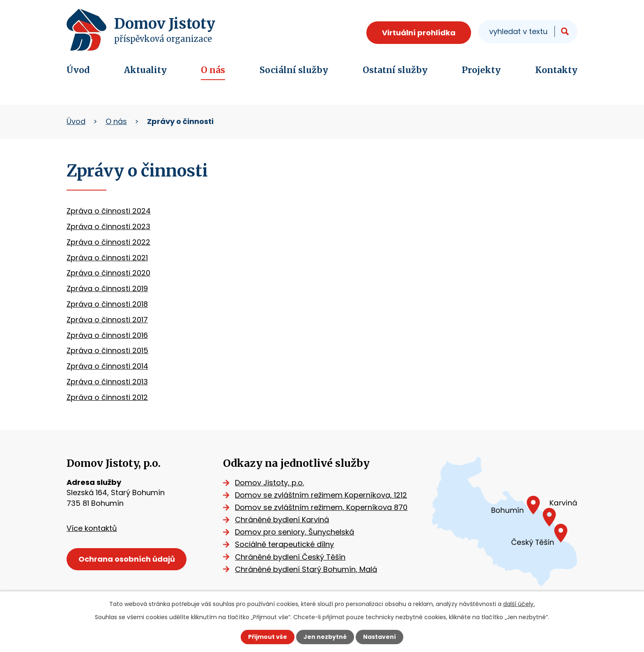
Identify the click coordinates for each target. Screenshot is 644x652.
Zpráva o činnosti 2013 (107, 382)
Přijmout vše (268, 637)
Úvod (78, 70)
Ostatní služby (395, 70)
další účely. (519, 604)
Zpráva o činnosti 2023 (108, 226)
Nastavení (379, 637)
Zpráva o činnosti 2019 (107, 288)
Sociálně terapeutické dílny (284, 544)
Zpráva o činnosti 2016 (107, 335)
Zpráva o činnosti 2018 (107, 304)
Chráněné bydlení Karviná (282, 520)
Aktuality (145, 70)
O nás (213, 70)
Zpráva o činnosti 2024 (109, 211)
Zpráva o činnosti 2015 (107, 350)
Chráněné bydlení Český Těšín (290, 557)
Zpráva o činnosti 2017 (107, 320)
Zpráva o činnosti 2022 (108, 242)
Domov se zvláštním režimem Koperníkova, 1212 (321, 495)
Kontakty (556, 70)
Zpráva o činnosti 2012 (107, 397)
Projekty (481, 70)
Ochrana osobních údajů (127, 559)
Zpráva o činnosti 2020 (108, 273)
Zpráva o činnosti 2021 (107, 258)
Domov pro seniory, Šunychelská (294, 532)
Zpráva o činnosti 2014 (107, 366)
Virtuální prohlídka (419, 33)
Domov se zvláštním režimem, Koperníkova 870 (321, 507)
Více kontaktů (92, 528)
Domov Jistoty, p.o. (269, 483)
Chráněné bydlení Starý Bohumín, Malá (306, 569)
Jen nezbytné (325, 637)
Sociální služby (294, 70)
